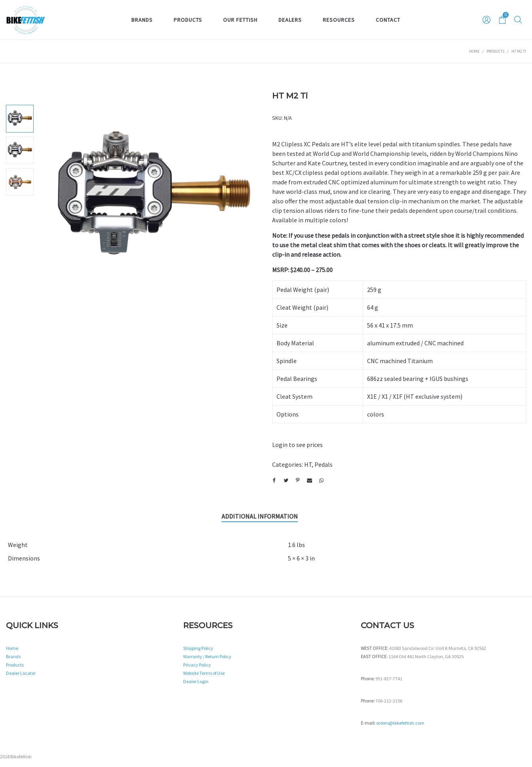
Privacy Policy (197, 665)
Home (474, 51)
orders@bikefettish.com (400, 723)
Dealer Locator (21, 673)
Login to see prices (297, 445)
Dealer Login (196, 681)
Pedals (324, 464)
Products (495, 51)
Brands (13, 656)
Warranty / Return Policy (207, 656)
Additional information (260, 516)
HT (308, 464)
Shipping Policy (198, 648)
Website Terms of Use (204, 673)
